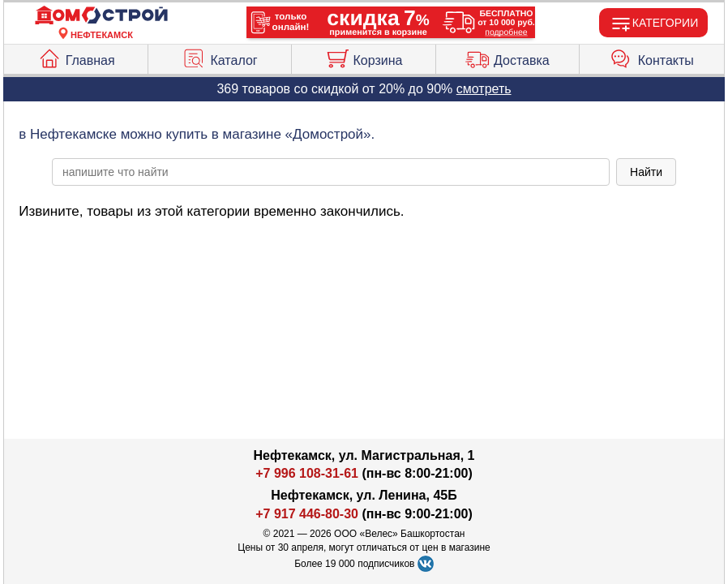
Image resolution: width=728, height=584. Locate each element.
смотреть (484, 89)
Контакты (652, 57)
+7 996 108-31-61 (307, 473)
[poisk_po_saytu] (331, 172)
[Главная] (101, 16)
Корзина (364, 57)
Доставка (507, 57)
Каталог (219, 57)
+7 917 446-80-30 (307, 514)
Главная (76, 57)
